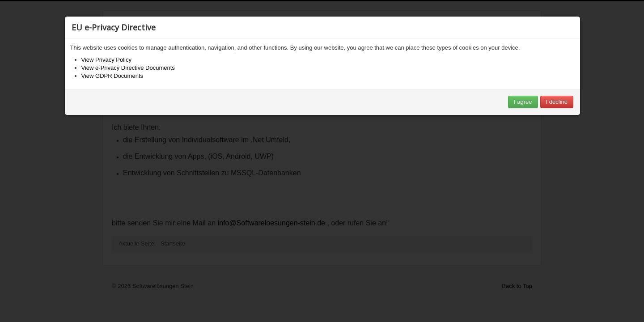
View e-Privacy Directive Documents (128, 68)
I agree (523, 102)
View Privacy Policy (106, 60)
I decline (557, 102)
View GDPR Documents (112, 76)
